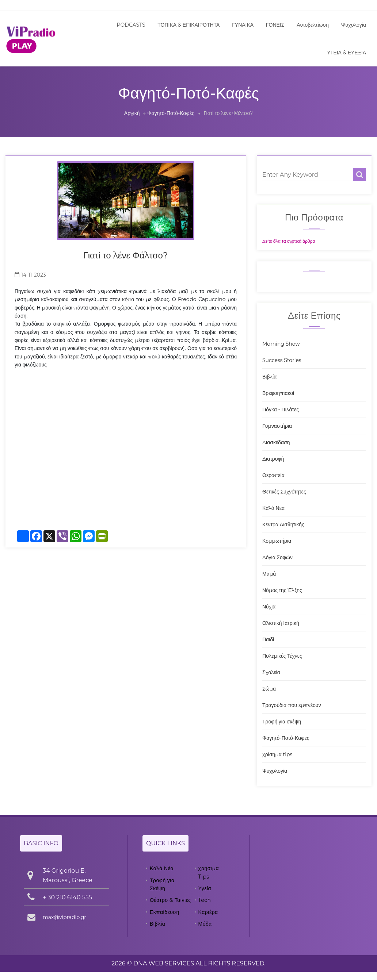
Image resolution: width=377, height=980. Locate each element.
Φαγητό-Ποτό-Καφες (286, 738)
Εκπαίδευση (165, 912)
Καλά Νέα (162, 868)
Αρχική (132, 113)
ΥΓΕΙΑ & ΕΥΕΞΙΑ (346, 53)
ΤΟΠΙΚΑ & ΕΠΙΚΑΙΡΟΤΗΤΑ (188, 25)
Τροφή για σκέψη (282, 722)
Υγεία (205, 888)
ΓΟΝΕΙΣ (275, 25)
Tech (205, 900)
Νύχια (269, 607)
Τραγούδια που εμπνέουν (292, 705)
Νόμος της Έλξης (282, 590)
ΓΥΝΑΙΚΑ (243, 25)
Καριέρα (208, 912)
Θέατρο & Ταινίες (170, 900)
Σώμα (269, 689)
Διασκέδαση (276, 442)
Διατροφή (273, 459)
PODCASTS (131, 25)
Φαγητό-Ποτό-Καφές (171, 113)
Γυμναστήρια (277, 426)
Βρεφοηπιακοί (278, 393)
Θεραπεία (273, 475)
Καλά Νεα (273, 508)
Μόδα (205, 924)
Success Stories (282, 360)
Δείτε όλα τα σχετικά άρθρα (289, 241)
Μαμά (269, 574)
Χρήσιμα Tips (209, 872)
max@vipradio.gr (64, 917)
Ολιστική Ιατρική (281, 623)
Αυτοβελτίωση (313, 25)
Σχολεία (271, 672)
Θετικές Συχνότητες (284, 492)
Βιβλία (269, 377)
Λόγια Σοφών (277, 557)
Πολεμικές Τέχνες (282, 656)
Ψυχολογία (354, 25)
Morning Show (281, 344)
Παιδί (268, 639)
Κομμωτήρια (277, 541)
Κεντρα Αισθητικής (283, 524)
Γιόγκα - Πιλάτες (281, 410)
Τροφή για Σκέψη (162, 884)
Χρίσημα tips (277, 754)
